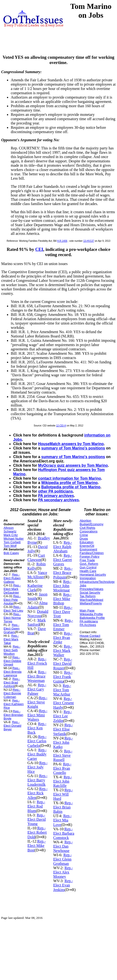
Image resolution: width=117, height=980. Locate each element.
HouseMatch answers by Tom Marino (71, 444)
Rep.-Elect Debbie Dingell (12, 661)
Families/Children (92, 553)
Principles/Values (91, 589)
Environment (88, 549)
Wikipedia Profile (91, 614)
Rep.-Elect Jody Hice (38, 767)
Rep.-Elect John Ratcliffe (63, 781)
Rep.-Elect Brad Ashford (12, 682)
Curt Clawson (36, 558)
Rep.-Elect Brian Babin (63, 807)
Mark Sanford (37, 622)
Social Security (90, 593)
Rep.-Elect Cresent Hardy (64, 703)
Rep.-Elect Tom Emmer (63, 625)
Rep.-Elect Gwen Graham (12, 629)
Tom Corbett (12, 542)
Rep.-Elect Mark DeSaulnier (12, 589)
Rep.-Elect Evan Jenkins (63, 885)
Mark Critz (11, 535)
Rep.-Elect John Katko (63, 742)
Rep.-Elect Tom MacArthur (62, 690)
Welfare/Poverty (91, 603)
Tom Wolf (10, 546)
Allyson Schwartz (10, 530)
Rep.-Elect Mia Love (62, 820)
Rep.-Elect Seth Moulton (12, 650)
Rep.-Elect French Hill (37, 663)
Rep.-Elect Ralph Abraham (63, 547)
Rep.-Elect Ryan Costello (62, 768)
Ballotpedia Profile (92, 618)
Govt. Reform (89, 564)
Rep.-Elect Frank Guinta (63, 677)
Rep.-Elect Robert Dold (37, 832)
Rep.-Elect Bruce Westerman (37, 676)
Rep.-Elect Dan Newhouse (63, 846)
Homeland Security (93, 575)
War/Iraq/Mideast (91, 600)
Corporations (88, 531)
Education (87, 542)
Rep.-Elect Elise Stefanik (63, 729)
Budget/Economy (91, 524)
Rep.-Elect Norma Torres (12, 618)
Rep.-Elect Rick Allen (38, 793)
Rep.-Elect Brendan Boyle (13, 715)
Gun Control (88, 567)
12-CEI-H (61, 426)
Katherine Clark (35, 588)
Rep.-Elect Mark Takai (11, 639)
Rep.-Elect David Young (37, 819)
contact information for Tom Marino (70, 478)
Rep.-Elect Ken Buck (37, 728)
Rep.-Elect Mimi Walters (38, 715)
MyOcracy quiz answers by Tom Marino (73, 465)
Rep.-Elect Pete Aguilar (12, 600)
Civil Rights (87, 528)
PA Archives (88, 625)
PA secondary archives (58, 500)
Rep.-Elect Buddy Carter (37, 754)
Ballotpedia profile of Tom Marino (71, 487)
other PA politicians (56, 491)
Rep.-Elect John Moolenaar (62, 586)
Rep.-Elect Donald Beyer (12, 726)
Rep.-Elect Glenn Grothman (62, 859)
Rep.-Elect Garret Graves (63, 560)
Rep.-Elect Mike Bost (37, 846)
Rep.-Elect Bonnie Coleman (12, 693)
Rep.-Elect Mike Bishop (62, 599)
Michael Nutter (14, 539)
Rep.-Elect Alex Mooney (63, 872)
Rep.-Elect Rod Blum (36, 806)
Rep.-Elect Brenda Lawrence (12, 672)
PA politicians (89, 621)
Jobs (83, 585)
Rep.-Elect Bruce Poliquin (63, 573)
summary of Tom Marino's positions (73, 448)
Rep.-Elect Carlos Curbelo (37, 741)
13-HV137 (89, 241)
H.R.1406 (62, 241)
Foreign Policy (89, 557)
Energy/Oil (87, 546)
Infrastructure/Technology (97, 582)
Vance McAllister (37, 575)
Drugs (84, 539)
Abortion (85, 521)
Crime (84, 535)
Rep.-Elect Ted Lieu (13, 609)
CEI (39, 249)
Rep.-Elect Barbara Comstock (64, 833)
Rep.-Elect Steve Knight (38, 702)
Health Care (88, 571)
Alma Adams (38, 605)
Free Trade (87, 560)
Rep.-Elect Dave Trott (63, 612)
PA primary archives (56, 496)
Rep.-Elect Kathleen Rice (14, 704)
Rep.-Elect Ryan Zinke (63, 638)
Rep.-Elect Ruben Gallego (12, 578)
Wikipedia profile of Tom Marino (69, 483)
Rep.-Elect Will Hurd (63, 794)
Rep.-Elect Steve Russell (63, 755)
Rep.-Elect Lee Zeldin (63, 716)
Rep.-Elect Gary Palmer (37, 689)
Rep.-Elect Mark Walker (63, 651)
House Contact (90, 636)
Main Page (87, 611)
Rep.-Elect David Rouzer (63, 664)
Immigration (88, 578)
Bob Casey (11, 553)
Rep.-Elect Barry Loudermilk (38, 780)
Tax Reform (88, 596)
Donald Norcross (38, 614)
